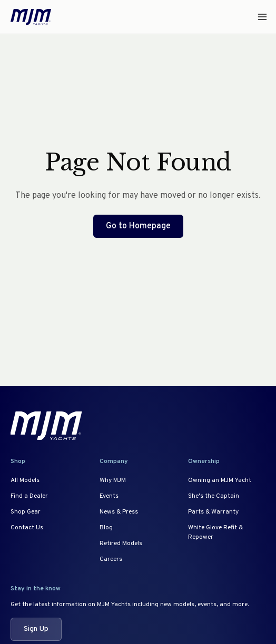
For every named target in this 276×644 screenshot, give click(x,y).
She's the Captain (214, 496)
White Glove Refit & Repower (215, 532)
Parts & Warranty (213, 512)
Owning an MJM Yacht (220, 480)
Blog (106, 528)
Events (109, 496)
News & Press (119, 512)
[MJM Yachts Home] (31, 17)
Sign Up (36, 629)
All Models (25, 480)
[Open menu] (259, 17)
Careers (111, 559)
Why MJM (113, 480)
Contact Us (27, 528)
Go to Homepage (138, 226)
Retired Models (121, 544)
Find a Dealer (29, 496)
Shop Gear (26, 512)
